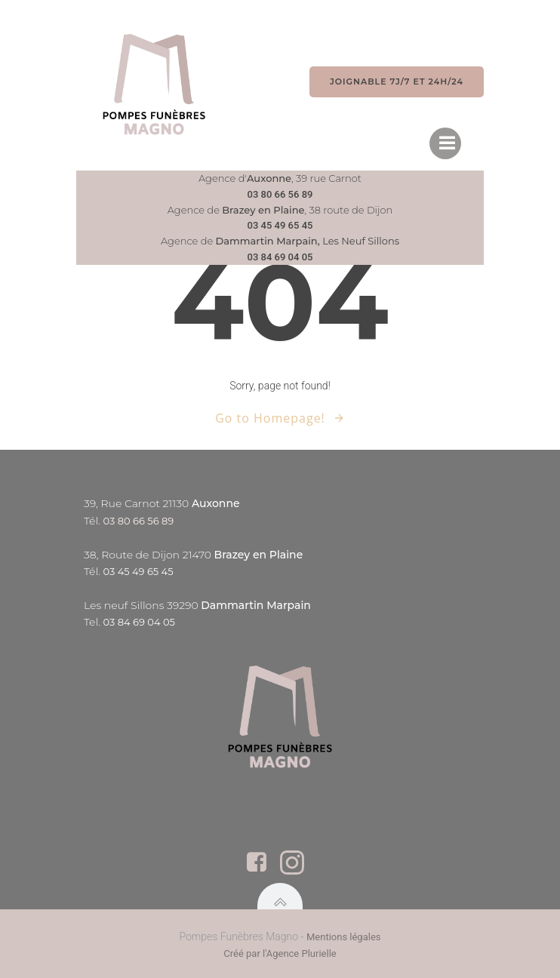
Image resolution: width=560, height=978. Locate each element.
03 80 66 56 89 (280, 194)
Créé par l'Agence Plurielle (280, 953)
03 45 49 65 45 (280, 225)
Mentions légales (344, 937)
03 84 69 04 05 (280, 257)
